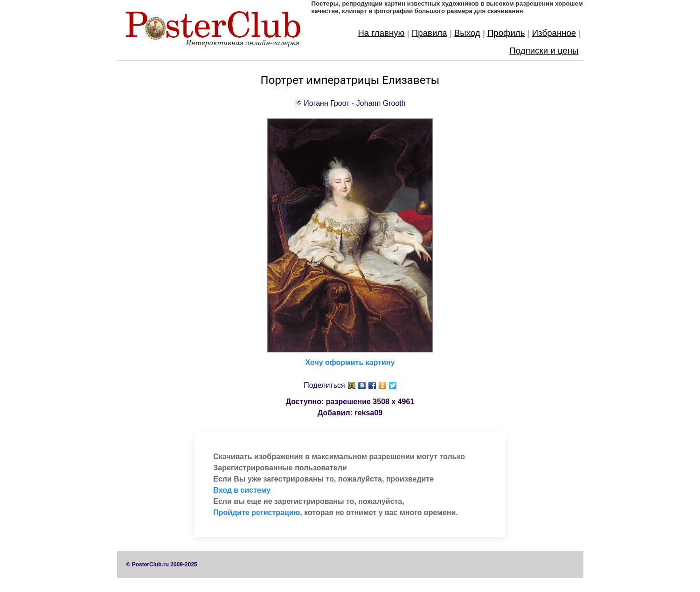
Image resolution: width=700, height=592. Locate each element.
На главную (381, 33)
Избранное (554, 33)
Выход (467, 33)
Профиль (506, 33)
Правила (430, 33)
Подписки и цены (544, 51)
